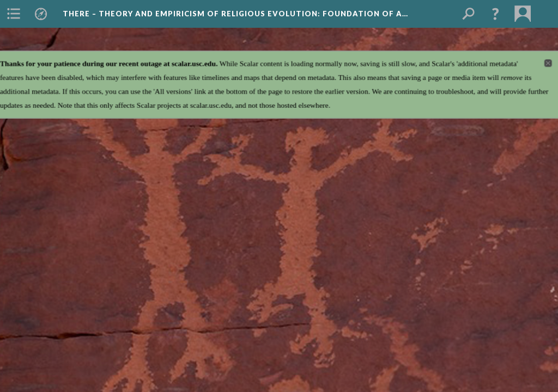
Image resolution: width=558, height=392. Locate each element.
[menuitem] (14, 14)
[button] (495, 14)
